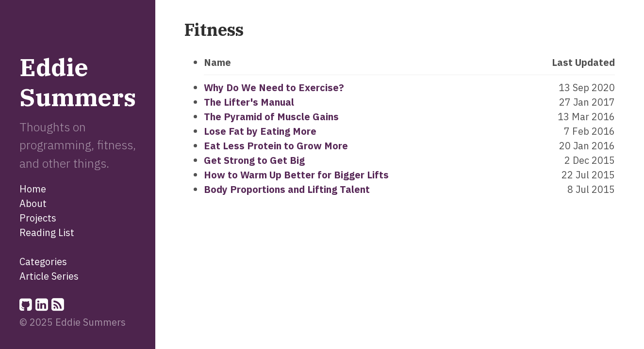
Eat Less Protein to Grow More (276, 146)
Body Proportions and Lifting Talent (287, 189)
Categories (43, 262)
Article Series (49, 276)
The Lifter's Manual (249, 102)
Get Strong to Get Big (254, 160)
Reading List (47, 232)
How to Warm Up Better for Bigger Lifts (296, 175)
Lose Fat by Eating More (260, 131)
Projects (38, 218)
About (33, 203)
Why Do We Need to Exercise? (274, 87)
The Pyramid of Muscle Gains (271, 117)
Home (33, 189)
